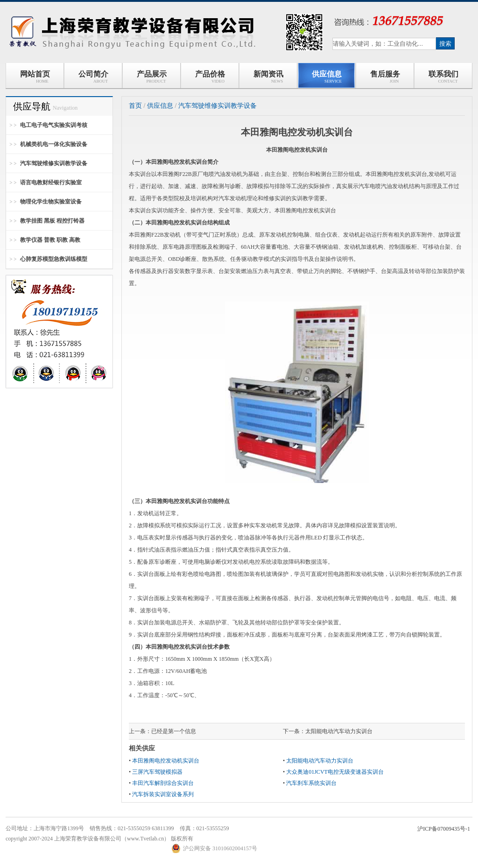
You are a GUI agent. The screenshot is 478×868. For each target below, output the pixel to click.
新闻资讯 (268, 77)
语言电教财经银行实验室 (51, 182)
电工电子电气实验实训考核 (54, 125)
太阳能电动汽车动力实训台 (339, 731)
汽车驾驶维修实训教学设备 (54, 163)
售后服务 (385, 77)
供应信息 (327, 77)
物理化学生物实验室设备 (51, 202)
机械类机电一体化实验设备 (54, 144)
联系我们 (443, 77)
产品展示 (152, 77)
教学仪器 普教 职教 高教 (50, 240)
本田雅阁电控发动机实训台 (166, 761)
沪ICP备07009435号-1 (444, 829)
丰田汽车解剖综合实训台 (163, 783)
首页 (135, 106)
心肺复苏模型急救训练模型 (54, 259)
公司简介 (93, 77)
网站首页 (35, 77)
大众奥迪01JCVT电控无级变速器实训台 (335, 772)
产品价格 (210, 77)
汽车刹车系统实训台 (311, 783)
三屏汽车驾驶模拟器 (157, 772)
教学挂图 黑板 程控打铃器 (52, 221)
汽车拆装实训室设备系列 (163, 794)
